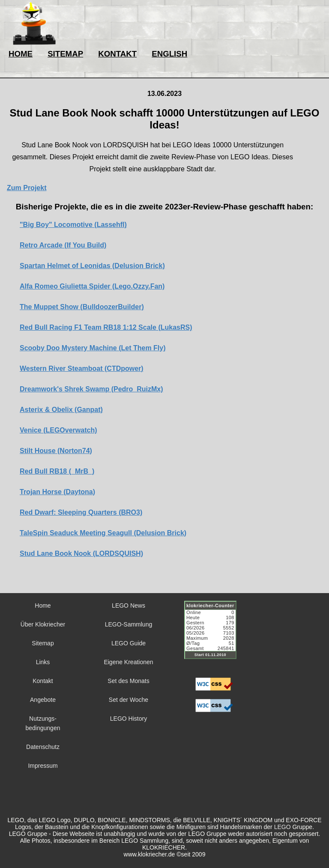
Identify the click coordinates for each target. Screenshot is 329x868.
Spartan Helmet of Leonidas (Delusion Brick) (92, 266)
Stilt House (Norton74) (56, 451)
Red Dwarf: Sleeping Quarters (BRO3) (81, 512)
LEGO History (129, 719)
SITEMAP (65, 54)
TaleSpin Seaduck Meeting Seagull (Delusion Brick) (103, 533)
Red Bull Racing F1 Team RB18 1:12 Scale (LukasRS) (106, 327)
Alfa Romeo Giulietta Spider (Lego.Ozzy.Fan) (92, 286)
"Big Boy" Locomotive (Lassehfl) (73, 225)
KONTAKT (117, 54)
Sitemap (43, 643)
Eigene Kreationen (128, 662)
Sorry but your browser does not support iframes (214, 635)
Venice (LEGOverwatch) (58, 430)
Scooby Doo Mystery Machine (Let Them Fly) (93, 348)
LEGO (283, 827)
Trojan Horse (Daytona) (57, 492)
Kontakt (43, 681)
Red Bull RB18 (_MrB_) (57, 471)
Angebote (43, 700)
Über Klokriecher (43, 624)
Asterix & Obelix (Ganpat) (61, 410)
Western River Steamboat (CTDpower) (82, 368)
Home (43, 606)
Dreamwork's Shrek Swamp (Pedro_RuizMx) (91, 389)
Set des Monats (128, 681)
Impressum (43, 766)
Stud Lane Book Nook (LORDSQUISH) (81, 553)
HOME (21, 54)
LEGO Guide (129, 643)
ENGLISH (169, 54)
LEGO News (129, 606)
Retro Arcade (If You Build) (63, 245)
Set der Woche (129, 700)
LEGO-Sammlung (129, 624)
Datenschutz (43, 747)
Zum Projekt (27, 188)
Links (43, 662)
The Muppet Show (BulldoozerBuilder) (82, 307)
